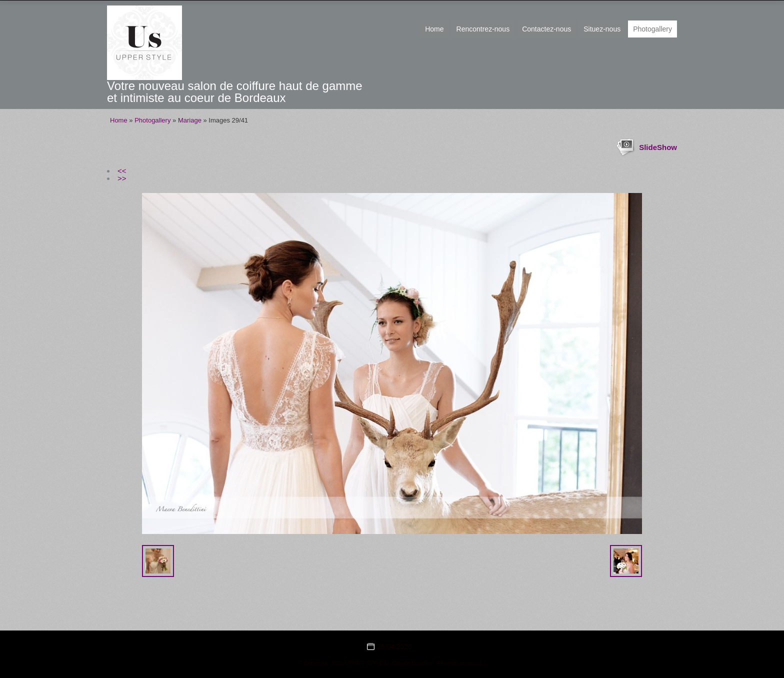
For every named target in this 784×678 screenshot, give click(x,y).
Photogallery (652, 29)
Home (434, 29)
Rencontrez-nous (483, 29)
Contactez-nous (546, 29)
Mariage (190, 120)
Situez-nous (602, 29)
